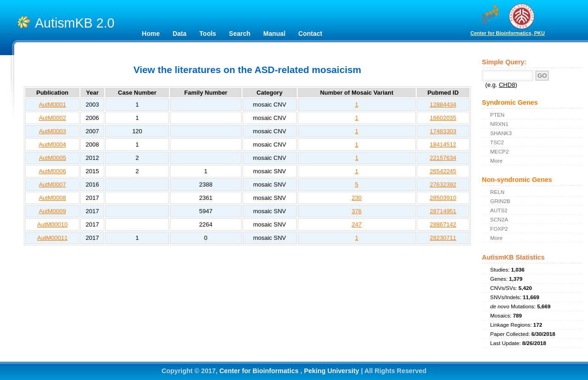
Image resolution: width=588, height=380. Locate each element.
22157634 (443, 158)
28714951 (443, 211)
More (496, 161)
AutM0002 (52, 118)
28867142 (443, 224)
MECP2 (499, 151)
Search (240, 34)
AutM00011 (53, 238)
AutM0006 (52, 171)
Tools (208, 34)
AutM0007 (52, 184)
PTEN (497, 115)
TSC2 (497, 142)
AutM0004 (52, 145)
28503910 (443, 198)
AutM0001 (52, 105)
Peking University (333, 371)
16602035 (443, 118)
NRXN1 (499, 124)
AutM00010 (53, 224)
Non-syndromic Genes (517, 180)
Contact (310, 34)
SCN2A (499, 219)
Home (151, 34)
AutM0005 (52, 158)
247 (357, 224)
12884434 (443, 105)
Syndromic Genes (510, 102)
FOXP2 (499, 229)
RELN (497, 192)
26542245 (443, 171)
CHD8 (507, 85)
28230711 (443, 238)
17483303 (443, 131)
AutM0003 (52, 131)
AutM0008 (52, 198)
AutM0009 (52, 211)
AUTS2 (499, 210)
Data (180, 34)
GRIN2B (500, 201)
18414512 (443, 145)
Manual (274, 34)
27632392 (443, 184)
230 (357, 198)
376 (357, 211)
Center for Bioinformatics (260, 371)
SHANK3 (501, 133)
